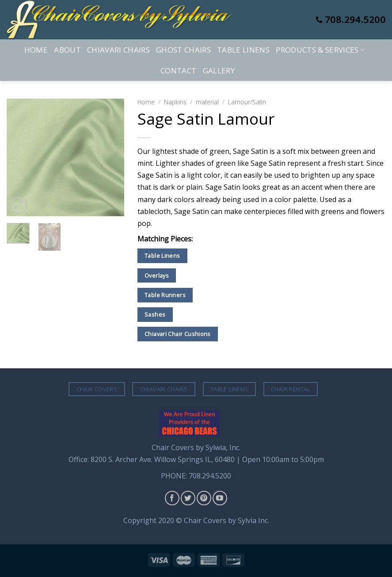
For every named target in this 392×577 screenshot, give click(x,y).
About (67, 50)
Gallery (219, 71)
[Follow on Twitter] (188, 498)
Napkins (175, 102)
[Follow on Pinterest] (204, 498)
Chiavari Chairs (118, 50)
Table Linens (243, 50)
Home (36, 50)
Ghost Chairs (183, 50)
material (207, 102)
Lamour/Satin (247, 102)
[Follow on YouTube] (220, 498)
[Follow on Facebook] (172, 498)
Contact (178, 71)
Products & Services (320, 50)
